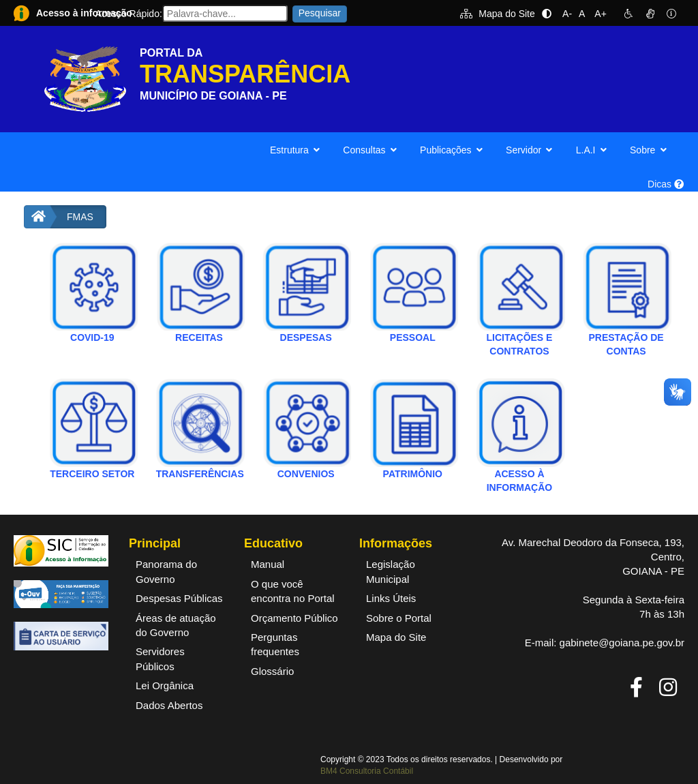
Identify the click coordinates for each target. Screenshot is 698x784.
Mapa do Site (498, 14)
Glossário (272, 671)
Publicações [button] (453, 150)
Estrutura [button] (296, 150)
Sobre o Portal (399, 618)
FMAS (80, 217)
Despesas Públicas (179, 598)
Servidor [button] (531, 150)
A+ (601, 14)
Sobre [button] (650, 150)
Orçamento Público (294, 618)
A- (567, 14)
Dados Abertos (169, 705)
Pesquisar (320, 13)
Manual (268, 564)
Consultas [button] (371, 150)
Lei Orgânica (165, 685)
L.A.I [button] (593, 150)
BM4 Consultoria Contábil (367, 771)
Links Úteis (391, 598)
